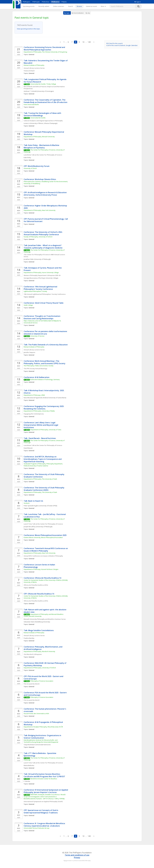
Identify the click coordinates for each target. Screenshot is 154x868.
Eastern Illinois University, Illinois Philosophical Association (43, 537)
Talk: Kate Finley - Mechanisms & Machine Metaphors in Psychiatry (42, 146)
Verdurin (27, 503)
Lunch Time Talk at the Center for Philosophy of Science (43, 524)
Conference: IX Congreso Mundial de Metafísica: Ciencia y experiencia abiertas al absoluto (45, 825)
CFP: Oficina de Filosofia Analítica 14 (39, 594)
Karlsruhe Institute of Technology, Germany (45, 379)
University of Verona (37, 336)
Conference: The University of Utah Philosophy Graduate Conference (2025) (44, 489)
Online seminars (59, 6)
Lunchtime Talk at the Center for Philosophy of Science (43, 155)
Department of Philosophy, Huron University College (41, 272)
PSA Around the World (32, 684)
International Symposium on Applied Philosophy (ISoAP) (43, 801)
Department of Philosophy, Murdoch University (39, 651)
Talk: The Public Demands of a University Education (46, 345)
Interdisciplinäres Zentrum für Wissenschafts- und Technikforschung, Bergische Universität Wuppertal (41, 741)
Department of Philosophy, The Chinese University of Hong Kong (45, 52)
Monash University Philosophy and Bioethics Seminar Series (45, 619)
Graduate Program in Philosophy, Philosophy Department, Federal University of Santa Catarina (43, 465)
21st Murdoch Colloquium (33, 654)
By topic (67, 13)
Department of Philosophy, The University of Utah (40, 479)
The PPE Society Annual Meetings (35, 369)
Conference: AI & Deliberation (37, 377)
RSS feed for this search (115, 43)
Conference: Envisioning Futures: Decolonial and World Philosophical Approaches (45, 48)
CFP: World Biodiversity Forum (37, 166)
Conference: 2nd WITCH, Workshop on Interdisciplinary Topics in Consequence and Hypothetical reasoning (43, 459)
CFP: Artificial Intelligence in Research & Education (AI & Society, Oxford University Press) (45, 194)
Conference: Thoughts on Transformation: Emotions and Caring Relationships (42, 317)
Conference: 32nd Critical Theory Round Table (44, 303)
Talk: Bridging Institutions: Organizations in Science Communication (43, 737)
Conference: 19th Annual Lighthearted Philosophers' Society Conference (41, 288)
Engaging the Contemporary (34, 414)
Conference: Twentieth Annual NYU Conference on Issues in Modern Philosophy (46, 550)
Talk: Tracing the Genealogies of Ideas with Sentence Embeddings (43, 114)
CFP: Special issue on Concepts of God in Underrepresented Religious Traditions (41, 811)
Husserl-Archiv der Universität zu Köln (36, 714)
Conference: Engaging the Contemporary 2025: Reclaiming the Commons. (44, 407)
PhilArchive (46, 2)
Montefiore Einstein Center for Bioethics (44, 779)
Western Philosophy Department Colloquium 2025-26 (42, 275)
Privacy (77, 857)
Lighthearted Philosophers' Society (35, 291)
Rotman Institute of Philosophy (34, 65)
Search (70, 6)
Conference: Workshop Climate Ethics (40, 179)
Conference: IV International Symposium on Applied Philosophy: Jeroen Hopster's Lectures (46, 791)
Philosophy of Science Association (42, 681)
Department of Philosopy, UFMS (34, 395)
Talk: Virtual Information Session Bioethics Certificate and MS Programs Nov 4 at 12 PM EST (44, 775)
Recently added (44, 6)
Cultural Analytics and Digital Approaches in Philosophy (43, 121)
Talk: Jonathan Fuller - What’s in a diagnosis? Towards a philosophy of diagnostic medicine (43, 247)
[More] (103, 6)
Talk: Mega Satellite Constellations (39, 630)
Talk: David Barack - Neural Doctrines (40, 438)
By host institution (78, 13)
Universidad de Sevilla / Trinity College (43, 84)
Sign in (138, 2)
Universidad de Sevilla (38, 118)
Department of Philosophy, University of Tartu (46, 430)
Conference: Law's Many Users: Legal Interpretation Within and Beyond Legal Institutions (41, 425)
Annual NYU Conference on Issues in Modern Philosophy (43, 556)
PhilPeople (36, 2)
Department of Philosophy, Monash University (39, 137)
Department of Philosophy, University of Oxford (40, 668)
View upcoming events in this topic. (29, 29)
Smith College (28, 305)
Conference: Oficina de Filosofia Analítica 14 (42, 578)
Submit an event (91, 6)
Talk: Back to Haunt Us (33, 501)
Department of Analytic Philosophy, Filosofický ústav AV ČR (43, 727)
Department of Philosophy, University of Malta (39, 411)
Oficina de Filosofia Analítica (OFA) (36, 585)
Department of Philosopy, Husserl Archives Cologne (41, 569)
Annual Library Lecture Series (34, 68)
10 (83, 42)
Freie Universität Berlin (31, 104)
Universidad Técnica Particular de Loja (36, 828)
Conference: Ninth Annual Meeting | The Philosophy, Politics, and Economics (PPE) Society (45, 362)
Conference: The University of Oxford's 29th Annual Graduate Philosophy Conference (43, 233)
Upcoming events (29, 6)
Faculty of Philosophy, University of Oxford (38, 237)
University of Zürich (30, 168)
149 (89, 42)
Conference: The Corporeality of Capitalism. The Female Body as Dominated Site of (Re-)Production (46, 101)
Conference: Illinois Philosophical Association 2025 (45, 535)
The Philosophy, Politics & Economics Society (39, 366)
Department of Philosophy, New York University (40, 210)
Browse (79, 6)
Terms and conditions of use (77, 855)
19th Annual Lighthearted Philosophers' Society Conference (45, 294)
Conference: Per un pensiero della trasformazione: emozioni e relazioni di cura (46, 333)
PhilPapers (27, 2)
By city (88, 13)
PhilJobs (64, 2)
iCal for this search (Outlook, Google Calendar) (122, 45)
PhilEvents (55, 2)
